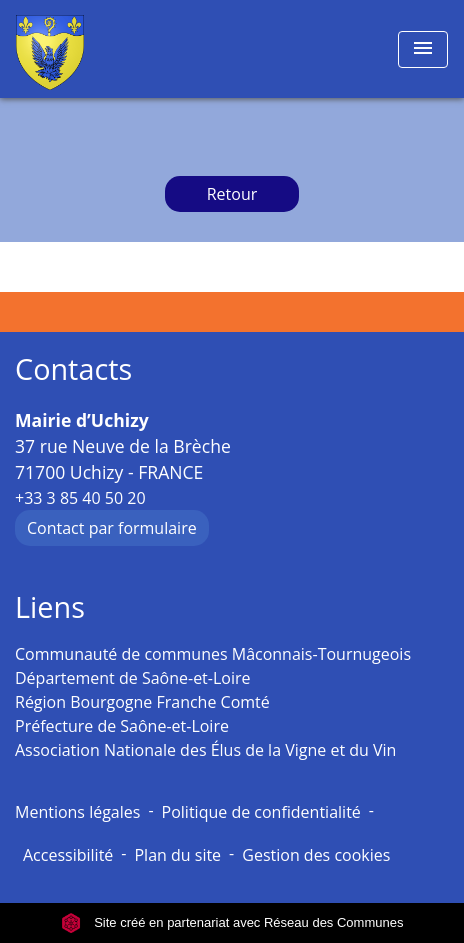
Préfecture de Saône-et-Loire (122, 726)
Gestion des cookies (316, 855)
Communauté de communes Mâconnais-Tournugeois (213, 654)
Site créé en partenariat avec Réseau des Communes (232, 922)
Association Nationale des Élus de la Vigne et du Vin (205, 750)
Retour (232, 194)
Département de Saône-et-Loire (133, 678)
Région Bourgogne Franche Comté (142, 702)
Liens (50, 607)
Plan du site (177, 855)
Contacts (73, 369)
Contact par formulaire (112, 528)
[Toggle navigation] (423, 49)
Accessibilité (68, 855)
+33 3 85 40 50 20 (80, 498)
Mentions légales (77, 812)
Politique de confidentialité (261, 812)
